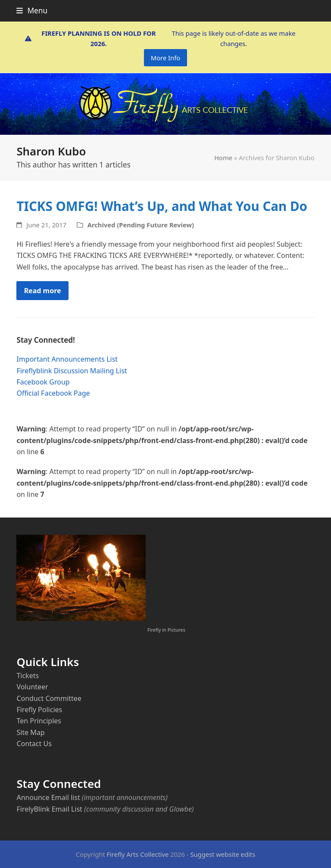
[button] (32, 11)
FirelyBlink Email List (49, 809)
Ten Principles (39, 721)
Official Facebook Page (53, 393)
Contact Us (34, 744)
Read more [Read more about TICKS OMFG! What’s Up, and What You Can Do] (43, 291)
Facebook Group (43, 382)
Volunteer (32, 687)
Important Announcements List (67, 359)
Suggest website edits (223, 854)
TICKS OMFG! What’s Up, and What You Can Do (162, 206)
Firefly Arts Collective (138, 854)
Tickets (28, 676)
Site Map (30, 732)
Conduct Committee (49, 698)
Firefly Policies (39, 710)
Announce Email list (48, 797)
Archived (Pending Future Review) (141, 225)
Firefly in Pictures (166, 630)
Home (223, 158)
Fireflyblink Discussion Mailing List (72, 371)
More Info (165, 58)
